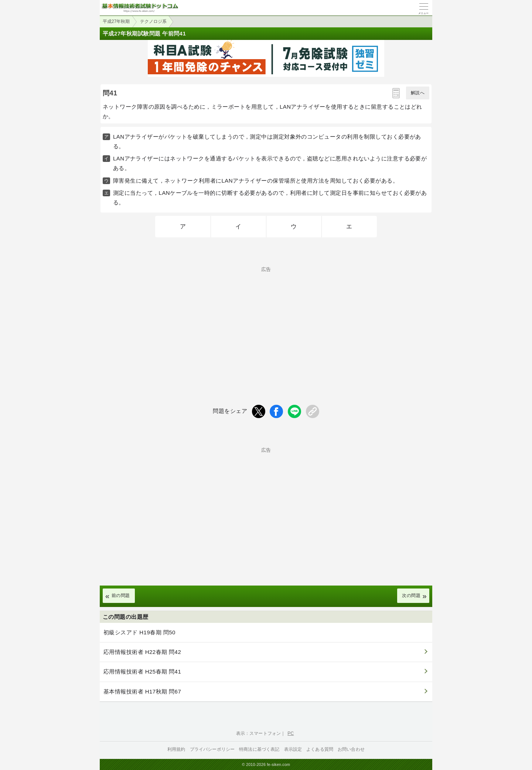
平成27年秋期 (116, 21)
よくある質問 (320, 749)
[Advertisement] (266, 323)
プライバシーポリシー (212, 749)
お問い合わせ (351, 749)
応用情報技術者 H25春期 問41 (142, 671)
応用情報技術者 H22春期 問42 (142, 652)
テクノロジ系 (153, 21)
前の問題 (121, 596)
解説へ (418, 93)
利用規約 (176, 749)
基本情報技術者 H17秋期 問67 (142, 691)
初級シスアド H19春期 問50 (139, 632)
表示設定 (293, 749)
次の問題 (411, 596)
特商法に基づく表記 (259, 749)
